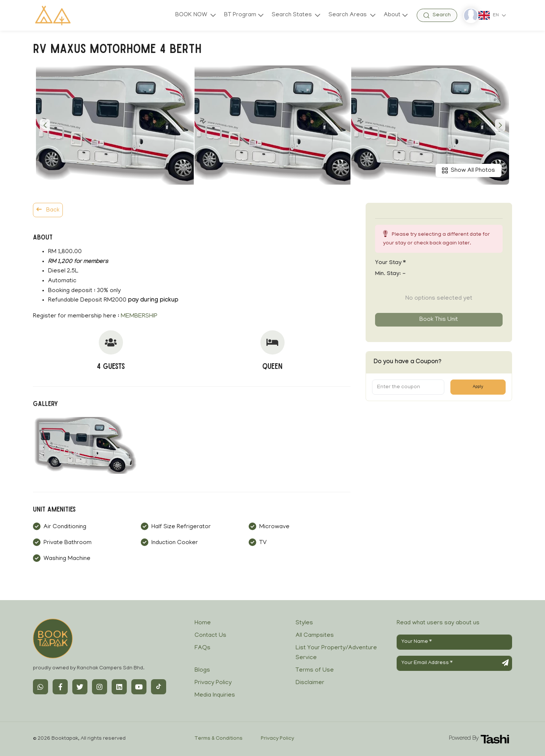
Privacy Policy (213, 683)
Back (48, 210)
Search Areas (348, 15)
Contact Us (210, 636)
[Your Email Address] (454, 663)
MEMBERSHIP (139, 316)
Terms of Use (315, 670)
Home (203, 623)
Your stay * (390, 263)
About (392, 15)
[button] (45, 125)
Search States (293, 15)
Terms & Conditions (219, 739)
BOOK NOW (192, 15)
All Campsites (315, 636)
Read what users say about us (438, 623)
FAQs (202, 648)
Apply (478, 387)
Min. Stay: (390, 274)
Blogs (202, 670)
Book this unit (439, 320)
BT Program (240, 15)
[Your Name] (454, 642)
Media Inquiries (215, 695)
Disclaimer (310, 683)
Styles (304, 623)
